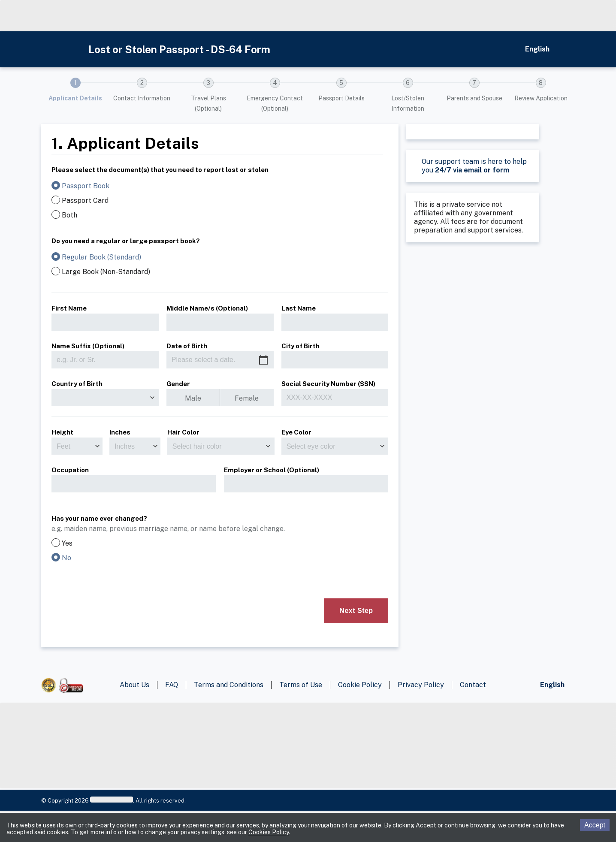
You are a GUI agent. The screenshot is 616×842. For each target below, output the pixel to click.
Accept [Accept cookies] (595, 825)
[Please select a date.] (220, 360)
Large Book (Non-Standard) (106, 272)
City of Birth (300, 346)
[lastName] (335, 322)
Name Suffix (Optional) (88, 346)
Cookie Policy (360, 685)
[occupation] (134, 484)
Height (62, 432)
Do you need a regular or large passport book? (126, 240)
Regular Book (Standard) (101, 257)
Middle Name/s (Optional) (207, 308)
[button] (75, 96)
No (66, 558)
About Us (134, 685)
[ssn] (335, 398)
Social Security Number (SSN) (328, 383)
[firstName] (105, 322)
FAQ (172, 685)
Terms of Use (301, 685)
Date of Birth (187, 346)
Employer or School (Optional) (272, 469)
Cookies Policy (269, 832)
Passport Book (86, 186)
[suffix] (105, 360)
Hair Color (183, 432)
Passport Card (85, 201)
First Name (69, 308)
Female (247, 398)
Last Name (299, 308)
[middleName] (220, 322)
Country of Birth (77, 384)
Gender (178, 383)
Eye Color (296, 432)
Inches (120, 432)
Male (193, 398)
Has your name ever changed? (99, 518)
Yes (67, 543)
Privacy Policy (421, 685)
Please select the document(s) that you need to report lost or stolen (160, 169)
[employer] (306, 484)
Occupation (70, 469)
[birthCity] (335, 360)
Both (69, 215)
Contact (473, 685)
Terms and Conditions (229, 685)
